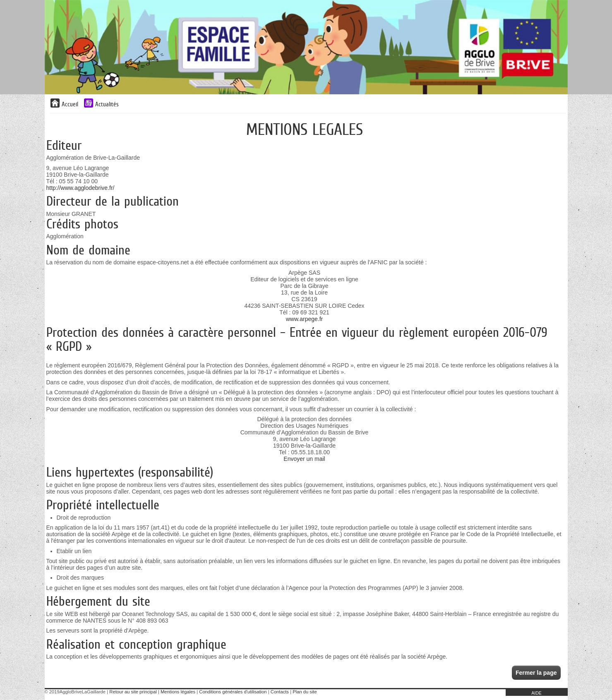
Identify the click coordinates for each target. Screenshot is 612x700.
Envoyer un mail (304, 459)
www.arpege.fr (304, 319)
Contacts (280, 692)
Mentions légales (178, 692)
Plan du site (305, 692)
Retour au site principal (133, 692)
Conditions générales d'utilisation (233, 692)
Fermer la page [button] (536, 673)
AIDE (536, 693)
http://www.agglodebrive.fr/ (80, 188)
